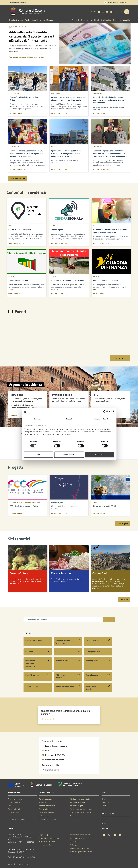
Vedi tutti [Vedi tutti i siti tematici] (124, 600)
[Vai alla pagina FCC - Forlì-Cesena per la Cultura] (17, 514)
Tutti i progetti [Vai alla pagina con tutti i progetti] (122, 524)
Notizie (104, 799)
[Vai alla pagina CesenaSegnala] (69, 243)
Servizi (35, 20)
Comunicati (105, 802)
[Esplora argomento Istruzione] (21, 414)
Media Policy (12, 864)
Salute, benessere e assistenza (81, 809)
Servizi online (106, 20)
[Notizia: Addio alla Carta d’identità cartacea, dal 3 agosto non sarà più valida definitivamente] (33, 37)
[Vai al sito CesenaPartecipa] (98, 642)
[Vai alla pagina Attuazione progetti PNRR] (100, 514)
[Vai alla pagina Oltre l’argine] (59, 514)
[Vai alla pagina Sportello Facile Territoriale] (27, 243)
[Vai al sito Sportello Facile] (38, 688)
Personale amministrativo (17, 819)
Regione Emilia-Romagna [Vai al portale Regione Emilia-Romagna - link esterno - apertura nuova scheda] (18, 2)
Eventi (104, 820)
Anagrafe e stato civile (47, 806)
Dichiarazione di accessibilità (80, 848)
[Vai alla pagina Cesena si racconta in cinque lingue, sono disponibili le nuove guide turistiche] (69, 113)
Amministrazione (16, 20)
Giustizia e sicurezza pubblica (80, 799)
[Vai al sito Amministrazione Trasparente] (68, 642)
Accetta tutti (99, 454)
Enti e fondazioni (14, 809)
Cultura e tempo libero (47, 816)
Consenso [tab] (37, 419)
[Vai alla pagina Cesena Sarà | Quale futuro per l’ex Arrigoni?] (27, 113)
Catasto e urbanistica (46, 812)
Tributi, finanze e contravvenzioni (82, 812)
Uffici (10, 806)
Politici (10, 816)
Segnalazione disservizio (47, 841)
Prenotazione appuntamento (49, 838)
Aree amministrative (15, 799)
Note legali (74, 845)
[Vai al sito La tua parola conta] (98, 652)
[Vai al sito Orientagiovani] (98, 664)
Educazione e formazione (48, 819)
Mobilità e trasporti (77, 806)
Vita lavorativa (75, 816)
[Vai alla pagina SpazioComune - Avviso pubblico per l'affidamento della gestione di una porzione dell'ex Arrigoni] (69, 169)
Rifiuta (39, 454)
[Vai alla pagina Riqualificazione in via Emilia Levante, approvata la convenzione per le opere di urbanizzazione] (111, 113)
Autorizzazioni (44, 809)
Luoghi (104, 823)
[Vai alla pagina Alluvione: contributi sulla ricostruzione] (69, 293)
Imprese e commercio (78, 802)
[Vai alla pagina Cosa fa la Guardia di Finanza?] (111, 293)
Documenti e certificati (90, 20)
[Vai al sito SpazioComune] (98, 676)
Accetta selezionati (69, 454)
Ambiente (43, 802)
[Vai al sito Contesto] (38, 652)
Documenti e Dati (14, 812)
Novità (28, 20)
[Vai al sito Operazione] (38, 664)
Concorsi (75, 20)
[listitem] (28, 568)
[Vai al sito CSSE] (68, 652)
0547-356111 (25, 852)
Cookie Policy (75, 841)
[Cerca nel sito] (127, 12)
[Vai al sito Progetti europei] (38, 676)
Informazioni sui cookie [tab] (101, 419)
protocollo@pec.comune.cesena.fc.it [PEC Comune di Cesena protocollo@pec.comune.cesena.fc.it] (24, 849)
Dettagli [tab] (69, 419)
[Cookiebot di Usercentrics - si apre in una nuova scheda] (105, 412)
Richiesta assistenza (46, 845)
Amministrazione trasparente (80, 835)
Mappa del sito (23, 864)
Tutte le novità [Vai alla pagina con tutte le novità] (18, 178)
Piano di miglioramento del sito (81, 852)
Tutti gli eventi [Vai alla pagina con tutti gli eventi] (120, 358)
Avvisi (104, 806)
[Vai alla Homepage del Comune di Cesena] (27, 12)
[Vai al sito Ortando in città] (68, 664)
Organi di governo (14, 802)
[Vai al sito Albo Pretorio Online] (38, 642)
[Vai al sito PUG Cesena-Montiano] (68, 676)
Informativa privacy (77, 838)
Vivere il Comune (47, 20)
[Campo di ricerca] (63, 620)
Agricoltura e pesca (46, 799)
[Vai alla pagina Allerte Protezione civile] (27, 293)
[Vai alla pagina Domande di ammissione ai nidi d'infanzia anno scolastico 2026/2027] (111, 243)
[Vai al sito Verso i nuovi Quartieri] (98, 688)
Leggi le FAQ (43, 835)
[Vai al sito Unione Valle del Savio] (68, 688)
